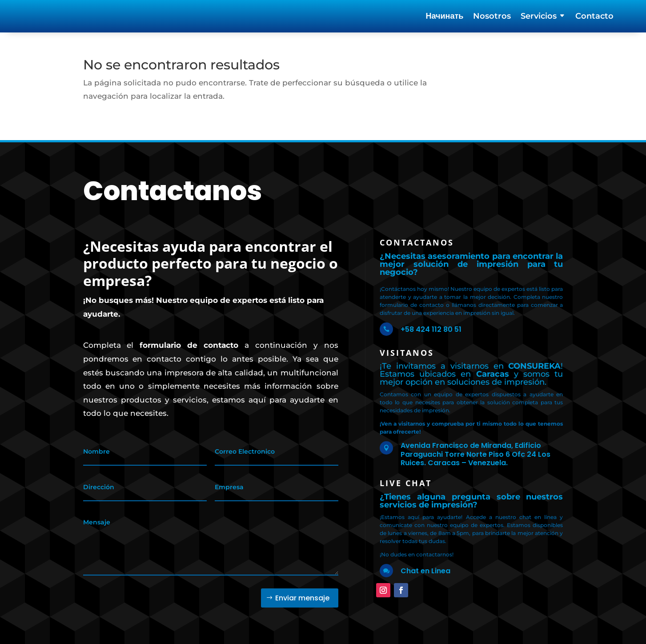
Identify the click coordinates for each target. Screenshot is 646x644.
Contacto (594, 17)
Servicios (539, 17)
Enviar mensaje (302, 591)
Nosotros (492, 17)
